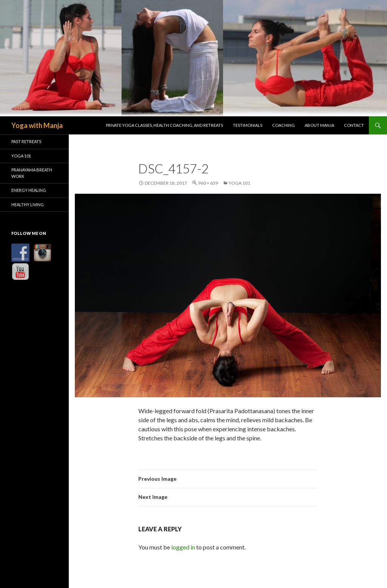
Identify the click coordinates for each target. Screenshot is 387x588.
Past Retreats (26, 141)
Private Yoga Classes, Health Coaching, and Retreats (164, 125)
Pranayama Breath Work (32, 173)
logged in (183, 547)
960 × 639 (208, 183)
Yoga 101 (239, 183)
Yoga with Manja (37, 125)
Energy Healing (29, 190)
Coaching (283, 125)
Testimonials (248, 125)
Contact (354, 125)
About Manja (319, 125)
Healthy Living (28, 204)
